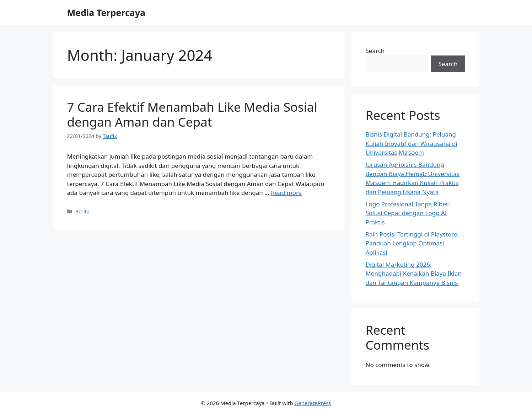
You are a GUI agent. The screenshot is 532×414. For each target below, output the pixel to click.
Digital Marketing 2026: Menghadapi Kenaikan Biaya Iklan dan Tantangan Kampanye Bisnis (414, 274)
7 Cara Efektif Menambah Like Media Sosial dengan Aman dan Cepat (192, 114)
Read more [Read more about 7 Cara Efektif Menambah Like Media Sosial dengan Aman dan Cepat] (286, 193)
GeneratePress (313, 403)
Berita (83, 211)
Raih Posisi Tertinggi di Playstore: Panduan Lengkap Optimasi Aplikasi (412, 243)
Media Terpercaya (106, 12)
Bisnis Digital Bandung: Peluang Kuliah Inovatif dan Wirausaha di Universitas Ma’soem (412, 143)
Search (375, 51)
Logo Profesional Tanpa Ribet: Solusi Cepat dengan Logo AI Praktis (408, 213)
